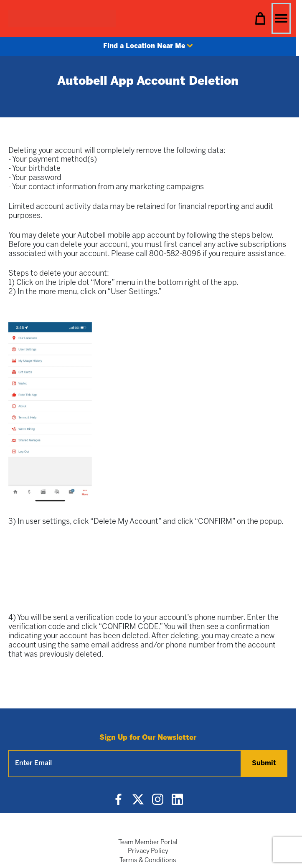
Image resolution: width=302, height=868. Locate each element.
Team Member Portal (148, 843)
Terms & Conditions (148, 860)
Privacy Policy (148, 851)
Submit (264, 763)
